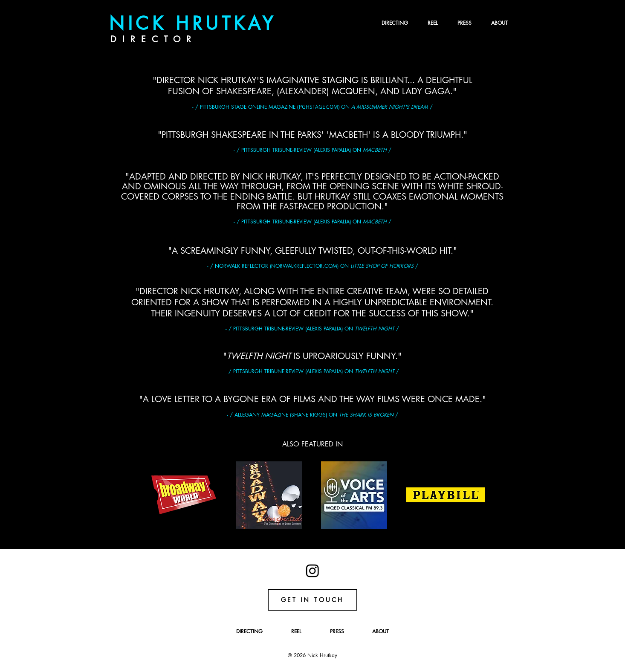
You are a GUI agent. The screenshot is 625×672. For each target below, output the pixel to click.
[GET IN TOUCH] (312, 600)
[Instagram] (312, 571)
